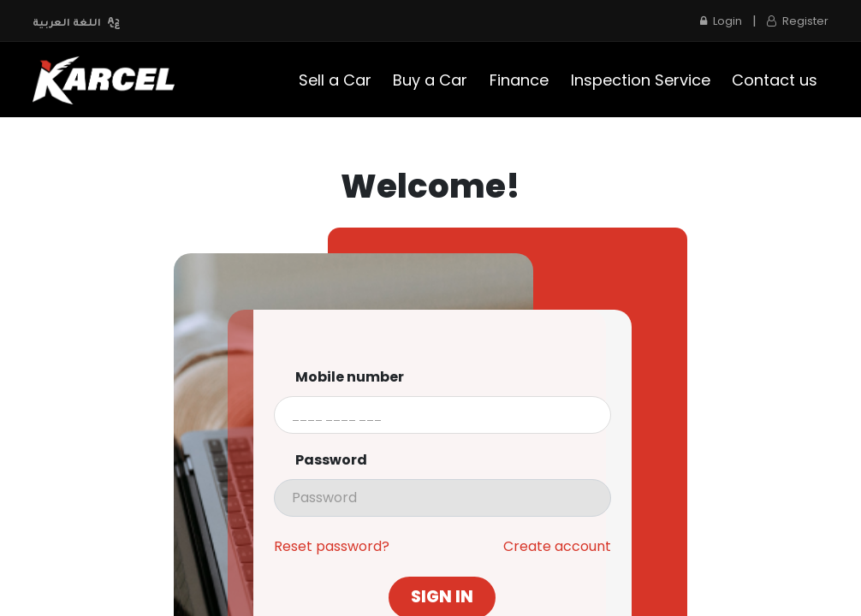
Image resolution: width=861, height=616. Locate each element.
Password (331, 460)
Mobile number (350, 377)
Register (798, 21)
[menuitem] (335, 80)
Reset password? (332, 547)
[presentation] (442, 498)
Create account (557, 547)
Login (721, 21)
